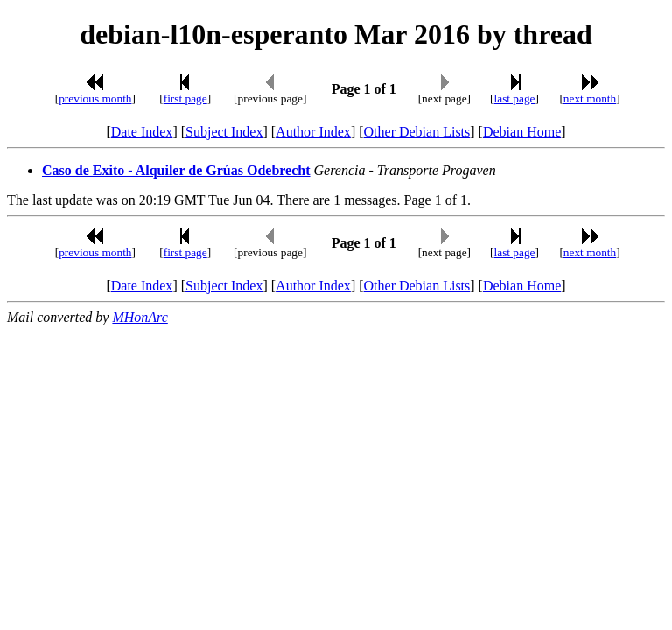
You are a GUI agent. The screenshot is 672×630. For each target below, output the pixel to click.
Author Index (313, 132)
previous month (95, 98)
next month (590, 98)
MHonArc (140, 317)
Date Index (142, 132)
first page (185, 98)
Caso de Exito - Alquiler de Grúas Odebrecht (176, 170)
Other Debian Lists (417, 132)
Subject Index (224, 132)
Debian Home (522, 132)
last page (515, 98)
